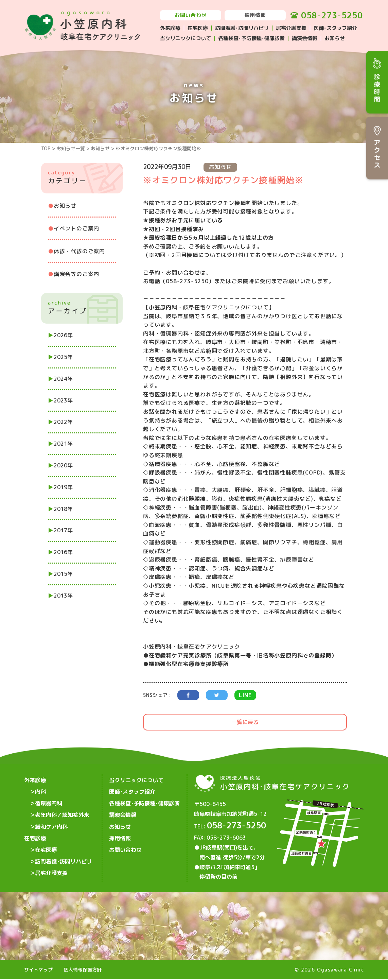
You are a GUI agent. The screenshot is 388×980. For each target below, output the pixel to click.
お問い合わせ (191, 15)
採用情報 (255, 15)
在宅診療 (35, 834)
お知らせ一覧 (71, 148)
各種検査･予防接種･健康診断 (251, 38)
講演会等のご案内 (76, 274)
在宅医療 (198, 28)
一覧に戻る (245, 722)
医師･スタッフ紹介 (335, 28)
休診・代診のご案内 (79, 251)
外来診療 (170, 28)
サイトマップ (38, 970)
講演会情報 (305, 38)
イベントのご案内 (76, 228)
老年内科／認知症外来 (62, 812)
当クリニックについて (186, 38)
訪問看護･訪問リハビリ (242, 28)
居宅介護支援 (291, 28)
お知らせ (335, 38)
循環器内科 (49, 802)
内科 (40, 791)
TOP (46, 148)
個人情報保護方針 (83, 970)
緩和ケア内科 (51, 823)
